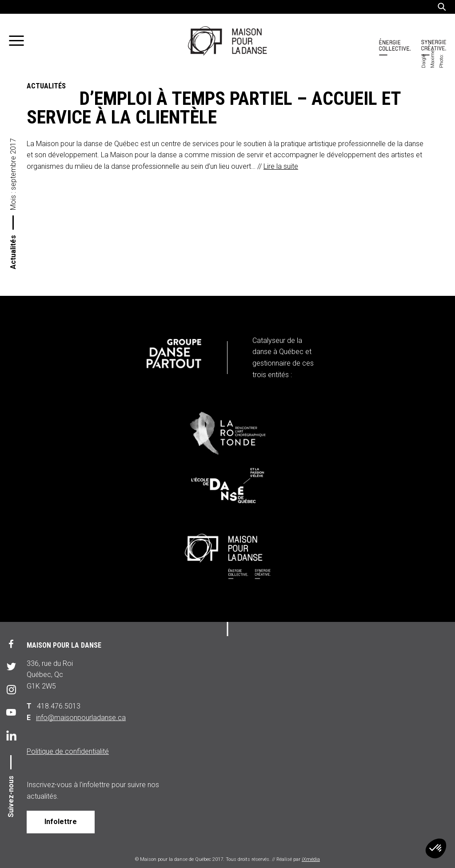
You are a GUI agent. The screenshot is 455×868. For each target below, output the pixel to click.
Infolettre (61, 822)
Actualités (13, 252)
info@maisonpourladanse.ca (81, 718)
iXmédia (311, 859)
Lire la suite (281, 166)
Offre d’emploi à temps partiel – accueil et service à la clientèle (214, 108)
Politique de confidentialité (68, 751)
